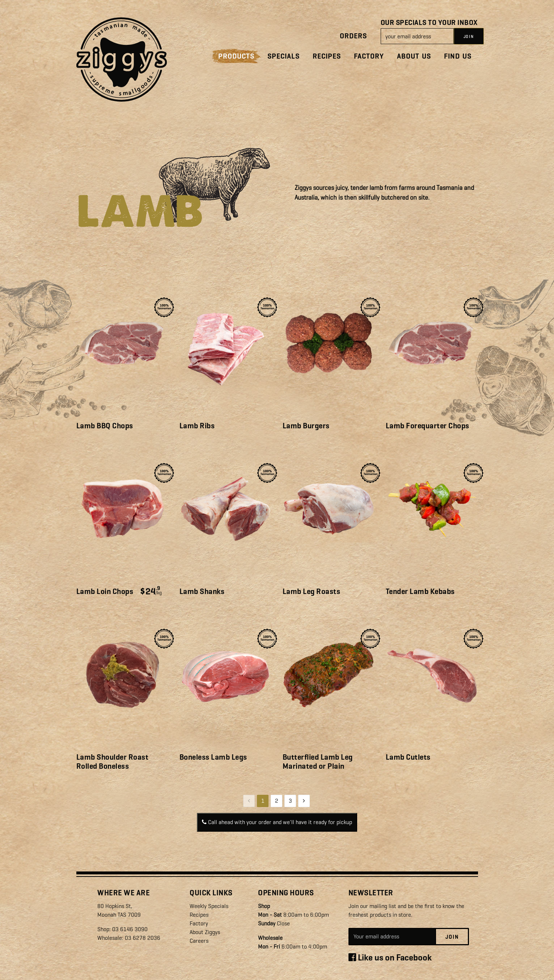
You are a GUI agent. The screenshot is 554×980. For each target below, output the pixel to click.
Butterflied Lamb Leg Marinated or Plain (318, 762)
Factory (369, 56)
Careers (199, 941)
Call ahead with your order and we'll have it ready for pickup (277, 822)
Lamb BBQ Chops (105, 426)
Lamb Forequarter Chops (428, 426)
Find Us (458, 56)
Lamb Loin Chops (105, 591)
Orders (353, 36)
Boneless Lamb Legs (213, 757)
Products (236, 56)
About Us (414, 56)
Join (452, 937)
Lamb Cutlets (408, 757)
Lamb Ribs (197, 426)
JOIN (469, 37)
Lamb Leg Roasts (312, 591)
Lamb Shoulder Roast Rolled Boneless (113, 762)
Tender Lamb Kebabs (420, 591)
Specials (284, 56)
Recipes (327, 56)
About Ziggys (205, 932)
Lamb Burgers (306, 426)
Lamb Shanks (202, 591)
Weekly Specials (209, 906)
